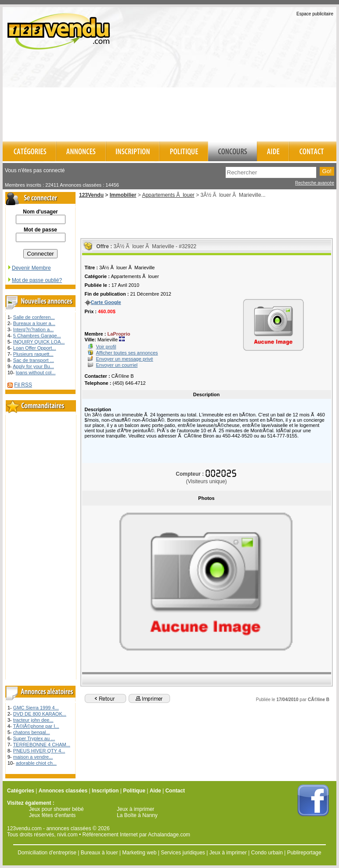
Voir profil (106, 347)
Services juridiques (183, 853)
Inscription (105, 791)
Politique (134, 791)
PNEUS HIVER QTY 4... (39, 751)
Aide (155, 791)
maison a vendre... (33, 757)
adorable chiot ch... (36, 763)
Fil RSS (23, 385)
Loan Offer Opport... (35, 348)
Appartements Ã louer (168, 195)
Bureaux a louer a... (34, 323)
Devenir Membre (29, 268)
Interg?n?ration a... (33, 329)
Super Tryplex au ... (34, 738)
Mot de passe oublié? (34, 280)
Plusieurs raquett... (33, 354)
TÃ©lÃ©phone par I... (36, 726)
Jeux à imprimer (135, 809)
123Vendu (91, 195)
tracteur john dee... (33, 720)
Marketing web (139, 853)
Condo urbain (267, 853)
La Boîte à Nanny (137, 815)
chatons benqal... (32, 732)
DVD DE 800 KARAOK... (40, 714)
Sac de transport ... (34, 360)
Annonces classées (63, 791)
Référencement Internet (110, 835)
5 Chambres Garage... (37, 336)
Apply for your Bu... (33, 366)
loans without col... (36, 373)
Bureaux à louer (99, 853)
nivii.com (67, 835)
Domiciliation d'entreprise (47, 853)
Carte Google (106, 302)
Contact (175, 791)
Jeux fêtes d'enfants (52, 815)
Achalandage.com (169, 835)
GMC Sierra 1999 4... (36, 708)
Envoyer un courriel (117, 365)
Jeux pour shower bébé (56, 809)
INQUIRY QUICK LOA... (39, 342)
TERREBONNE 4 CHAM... (42, 745)
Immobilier (123, 195)
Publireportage (304, 853)
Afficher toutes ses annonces (127, 353)
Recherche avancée (315, 183)
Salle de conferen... (34, 317)
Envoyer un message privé (125, 359)
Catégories (21, 791)
